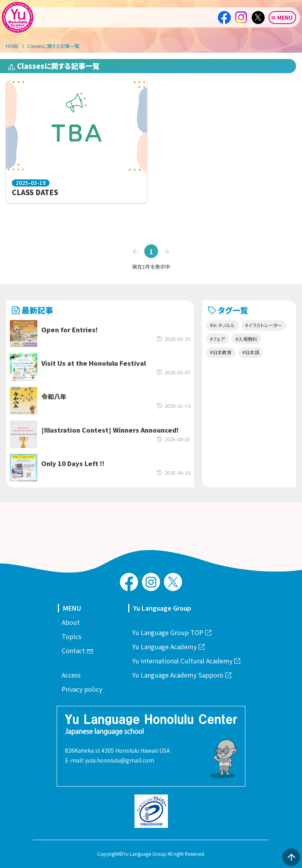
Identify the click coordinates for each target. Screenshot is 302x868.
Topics (72, 636)
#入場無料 (246, 355)
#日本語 (251, 368)
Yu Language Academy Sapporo (181, 675)
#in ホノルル (222, 341)
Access (71, 675)
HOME (12, 46)
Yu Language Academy (168, 646)
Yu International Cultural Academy (186, 661)
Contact (77, 650)
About (71, 622)
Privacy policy (82, 689)
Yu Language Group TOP (171, 632)
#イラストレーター (264, 341)
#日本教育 (221, 368)
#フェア (217, 355)
